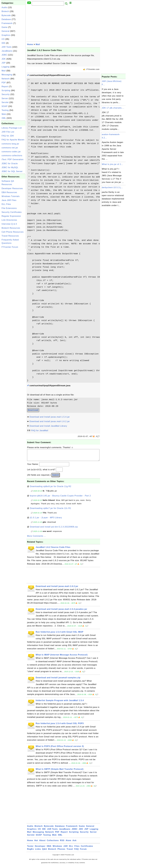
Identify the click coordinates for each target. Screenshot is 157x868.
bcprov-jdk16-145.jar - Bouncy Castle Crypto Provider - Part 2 (60, 498)
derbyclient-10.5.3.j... (112, 187)
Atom (69, 843)
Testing (5, 110)
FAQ (77, 851)
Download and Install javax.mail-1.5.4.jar (50, 417)
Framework (7, 23)
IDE (3, 43)
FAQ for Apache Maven (13, 140)
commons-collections (12, 156)
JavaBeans (7, 51)
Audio (4, 7)
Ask (74, 843)
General (6, 31)
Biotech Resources (11, 228)
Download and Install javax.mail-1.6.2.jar (50, 421)
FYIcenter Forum (10, 247)
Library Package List (12, 128)
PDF (4, 83)
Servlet (5, 102)
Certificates (87, 849)
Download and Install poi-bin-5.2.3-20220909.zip (54, 529)
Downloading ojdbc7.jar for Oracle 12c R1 (51, 511)
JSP (4, 63)
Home (30, 44)
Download (33, 410)
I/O (3, 39)
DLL (71, 849)
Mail (4, 71)
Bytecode (6, 15)
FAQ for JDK (8, 136)
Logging (6, 67)
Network (6, 79)
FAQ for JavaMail (40, 430)
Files (77, 849)
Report (5, 87)
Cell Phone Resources (13, 232)
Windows (57, 849)
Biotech (5, 11)
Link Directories (9, 220)
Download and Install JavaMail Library (48, 426)
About (42, 843)
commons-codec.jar (11, 152)
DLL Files (6, 204)
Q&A (45, 851)
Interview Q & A (9, 224)
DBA (49, 849)
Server (5, 98)
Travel (70, 851)
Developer (40, 849)
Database (6, 19)
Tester (30, 849)
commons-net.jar (10, 148)
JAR (66, 849)
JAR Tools (7, 47)
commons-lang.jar (10, 144)
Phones (61, 851)
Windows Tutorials (11, 196)
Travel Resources (10, 236)
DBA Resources (9, 192)
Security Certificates (12, 212)
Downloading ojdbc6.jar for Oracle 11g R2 (51, 489)
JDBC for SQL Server (12, 171)
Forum (83, 851)
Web (4, 114)
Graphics (6, 35)
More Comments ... (36, 538)
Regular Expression (11, 216)
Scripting (6, 90)
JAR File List (8, 132)
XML (4, 118)
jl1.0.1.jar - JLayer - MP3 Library (46, 520)
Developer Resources (12, 188)
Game (5, 27)
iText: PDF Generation (13, 159)
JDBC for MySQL (10, 167)
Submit (56, 477)
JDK (4, 59)
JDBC (4, 55)
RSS (62, 843)
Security (6, 94)
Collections (53, 843)
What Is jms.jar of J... (112, 164)
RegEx (30, 851)
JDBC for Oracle (10, 164)
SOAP (5, 106)
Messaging (7, 75)
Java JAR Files (9, 200)
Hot (36, 843)
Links (38, 851)
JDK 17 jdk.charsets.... (113, 108)
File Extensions (9, 208)
